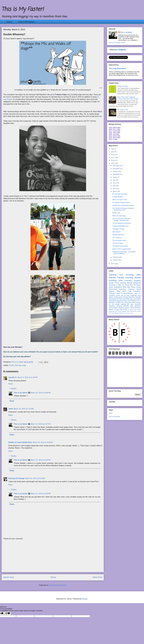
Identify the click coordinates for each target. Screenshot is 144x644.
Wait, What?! (117, 232)
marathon (112, 306)
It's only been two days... (120, 194)
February (116, 257)
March (115, 191)
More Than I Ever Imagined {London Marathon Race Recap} (128, 98)
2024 (113, 149)
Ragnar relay (115, 291)
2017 (113, 157)
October (116, 171)
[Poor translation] (8, 613)
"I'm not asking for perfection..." (122, 223)
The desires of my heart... (121, 246)
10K (128, 304)
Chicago (112, 293)
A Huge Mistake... (118, 197)
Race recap (136, 287)
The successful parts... (120, 240)
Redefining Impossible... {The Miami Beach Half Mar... (124, 253)
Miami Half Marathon (130, 301)
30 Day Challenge (130, 295)
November (116, 169)
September (116, 174)
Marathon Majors (124, 308)
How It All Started (26, 22)
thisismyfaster (113, 308)
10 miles (130, 310)
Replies (14, 389)
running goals (118, 297)
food (118, 293)
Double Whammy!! (118, 235)
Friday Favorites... (123, 86)
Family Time (116, 213)
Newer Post (9, 577)
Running (112, 285)
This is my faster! (21, 393)
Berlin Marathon (118, 301)
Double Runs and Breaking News (123, 205)
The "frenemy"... (118, 238)
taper (136, 293)
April (114, 189)
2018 (113, 155)
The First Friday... (118, 243)
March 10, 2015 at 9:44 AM (35, 478)
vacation (119, 306)
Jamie (11, 409)
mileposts (137, 283)
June (114, 183)
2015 (113, 163)
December (116, 166)
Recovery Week (124, 299)
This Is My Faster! (23, 9)
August (115, 177)
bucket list (119, 295)
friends (130, 283)
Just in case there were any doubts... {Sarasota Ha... (121, 219)
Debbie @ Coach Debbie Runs (20, 442)
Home (9, 22)
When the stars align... (120, 216)
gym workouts (136, 304)
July (114, 180)
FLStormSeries (127, 293)
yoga (24, 365)
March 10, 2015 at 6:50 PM (41, 494)
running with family (120, 309)
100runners (133, 311)
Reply (10, 384)
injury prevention (135, 299)
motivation (128, 281)
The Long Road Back (117, 68)
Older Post (97, 577)
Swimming (113, 289)
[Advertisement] (53, 557)
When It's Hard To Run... (120, 200)
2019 (113, 152)
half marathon (135, 291)
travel (139, 289)
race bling (124, 302)
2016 (113, 160)
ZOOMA (118, 302)
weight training (120, 304)
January (116, 260)
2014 (113, 264)
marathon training (127, 289)
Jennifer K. (13, 377)
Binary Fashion (119, 313)
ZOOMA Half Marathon (132, 306)
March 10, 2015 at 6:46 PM (41, 393)
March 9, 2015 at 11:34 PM (28, 377)
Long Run (129, 285)
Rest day (18, 365)
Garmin (116, 299)
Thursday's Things (118, 229)
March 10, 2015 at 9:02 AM (43, 442)
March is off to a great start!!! (122, 249)
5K (135, 285)
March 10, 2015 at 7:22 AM (24, 409)
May (114, 186)
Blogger (85, 599)
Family (12, 365)
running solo (116, 280)
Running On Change (16, 478)
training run (116, 275)
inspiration (118, 287)
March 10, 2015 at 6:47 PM (41, 424)
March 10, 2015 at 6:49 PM (41, 460)
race (113, 313)
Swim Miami (132, 302)
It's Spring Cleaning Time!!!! (121, 203)
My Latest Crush (123, 110)
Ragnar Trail (125, 311)
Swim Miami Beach (129, 313)
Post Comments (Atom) (58, 585)
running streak (133, 278)
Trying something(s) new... (121, 226)
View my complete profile (117, 43)
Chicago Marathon (129, 297)
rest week (118, 311)
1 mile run (120, 285)
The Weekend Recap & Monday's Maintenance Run (123, 209)
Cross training (120, 283)
